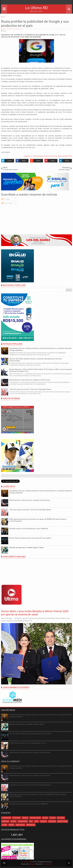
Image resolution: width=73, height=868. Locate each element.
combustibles (23, 821)
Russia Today (57, 156)
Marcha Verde (62, 821)
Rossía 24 (48, 156)
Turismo (53, 818)
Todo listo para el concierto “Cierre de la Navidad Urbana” (30, 389)
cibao (36, 821)
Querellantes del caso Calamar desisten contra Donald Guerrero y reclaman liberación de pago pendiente (41, 349)
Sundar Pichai (67, 156)
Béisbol (11, 825)
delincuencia (20, 825)
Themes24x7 (48, 864)
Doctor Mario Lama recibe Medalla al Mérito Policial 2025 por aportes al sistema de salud (35, 613)
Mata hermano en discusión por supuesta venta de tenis (30, 380)
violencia (43, 821)
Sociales (25, 818)
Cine (31, 821)
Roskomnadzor (38, 156)
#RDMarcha (31, 825)
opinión (45, 818)
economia (61, 818)
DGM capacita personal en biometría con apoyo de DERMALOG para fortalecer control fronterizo (38, 795)
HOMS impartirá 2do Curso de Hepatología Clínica (28, 743)
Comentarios (7, 203)
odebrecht (5, 821)
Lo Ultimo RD (37, 8)
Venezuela (52, 821)
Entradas (6, 199)
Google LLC (28, 156)
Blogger (32, 864)
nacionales (16, 818)
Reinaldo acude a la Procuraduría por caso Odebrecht (29, 529)
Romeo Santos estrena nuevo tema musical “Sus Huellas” (30, 538)
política (13, 821)
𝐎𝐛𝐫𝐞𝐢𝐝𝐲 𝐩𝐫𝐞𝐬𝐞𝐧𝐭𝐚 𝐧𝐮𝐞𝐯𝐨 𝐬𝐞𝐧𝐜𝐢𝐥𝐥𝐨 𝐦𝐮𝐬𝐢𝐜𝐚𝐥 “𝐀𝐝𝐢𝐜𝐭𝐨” (27, 548)
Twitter (4, 825)
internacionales (35, 818)
